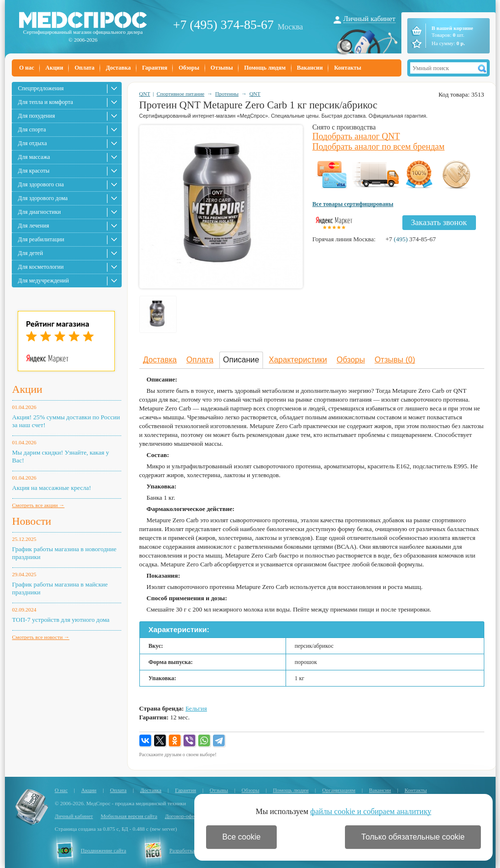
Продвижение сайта (104, 850)
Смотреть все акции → (39, 505)
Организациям (339, 790)
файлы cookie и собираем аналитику (371, 811)
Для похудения (37, 116)
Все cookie (241, 837)
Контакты (348, 68)
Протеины (227, 94)
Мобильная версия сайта (129, 816)
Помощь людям (265, 68)
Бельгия (196, 708)
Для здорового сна (41, 184)
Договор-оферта (183, 816)
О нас (27, 68)
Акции (54, 68)
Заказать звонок (439, 222)
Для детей (31, 253)
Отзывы (222, 68)
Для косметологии (41, 267)
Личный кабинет (369, 19)
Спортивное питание (180, 94)
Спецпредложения (41, 88)
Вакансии (310, 68)
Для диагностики (39, 212)
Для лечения (34, 226)
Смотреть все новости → (41, 637)
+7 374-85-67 (410, 239)
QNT (145, 94)
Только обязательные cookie (413, 837)
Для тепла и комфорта (46, 102)
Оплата (85, 68)
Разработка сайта (189, 850)
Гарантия (154, 68)
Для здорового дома (43, 198)
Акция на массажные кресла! (52, 488)
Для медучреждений (44, 281)
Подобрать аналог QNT (356, 136)
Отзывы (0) (395, 360)
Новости (32, 521)
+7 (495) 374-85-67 (224, 25)
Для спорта (32, 129)
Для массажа (34, 157)
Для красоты (34, 171)
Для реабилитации (41, 239)
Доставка (118, 68)
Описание (241, 360)
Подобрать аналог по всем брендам (379, 147)
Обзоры (189, 68)
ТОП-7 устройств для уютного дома (61, 620)
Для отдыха (33, 143)
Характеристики (298, 360)
